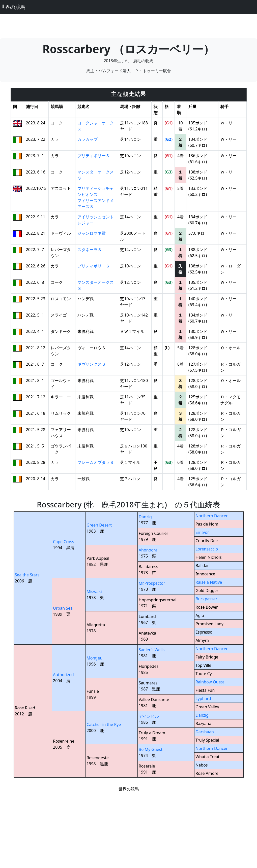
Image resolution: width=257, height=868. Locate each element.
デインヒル (149, 716)
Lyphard (203, 699)
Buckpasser (206, 599)
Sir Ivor (202, 532)
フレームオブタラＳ (96, 462)
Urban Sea (63, 608)
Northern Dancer (212, 516)
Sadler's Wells (152, 650)
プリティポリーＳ (94, 156)
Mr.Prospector (152, 583)
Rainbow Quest (210, 682)
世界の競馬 (13, 7)
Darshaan (205, 732)
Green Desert (99, 525)
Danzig (145, 517)
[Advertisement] (129, 25)
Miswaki (94, 592)
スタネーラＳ (90, 250)
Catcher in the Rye (104, 724)
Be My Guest (151, 749)
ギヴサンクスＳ (92, 364)
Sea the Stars (27, 575)
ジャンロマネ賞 (92, 233)
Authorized (63, 675)
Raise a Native (209, 582)
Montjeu (94, 658)
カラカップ (88, 139)
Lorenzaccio (207, 549)
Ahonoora (148, 550)
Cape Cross (64, 542)
